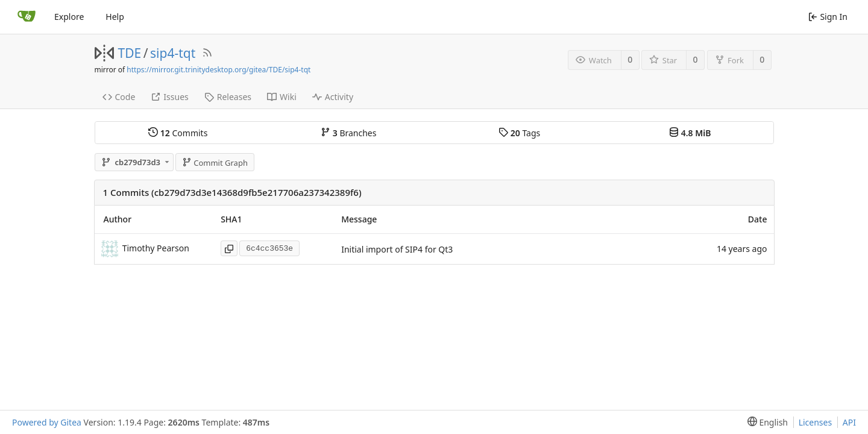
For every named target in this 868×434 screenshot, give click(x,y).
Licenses (816, 422)
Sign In (828, 17)
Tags (519, 133)
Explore (69, 17)
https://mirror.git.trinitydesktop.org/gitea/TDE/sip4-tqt (219, 70)
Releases (228, 97)
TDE (130, 53)
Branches (348, 133)
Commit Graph (215, 163)
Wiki (282, 97)
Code (119, 97)
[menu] (765, 422)
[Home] (27, 17)
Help (115, 17)
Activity (333, 97)
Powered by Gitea (47, 422)
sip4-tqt (173, 53)
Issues (169, 97)
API (849, 422)
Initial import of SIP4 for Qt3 (397, 249)
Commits (178, 133)
